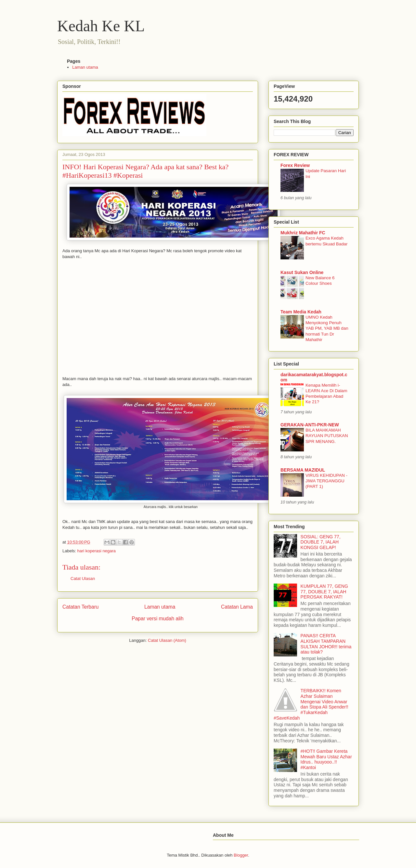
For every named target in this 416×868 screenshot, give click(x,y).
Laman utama (85, 67)
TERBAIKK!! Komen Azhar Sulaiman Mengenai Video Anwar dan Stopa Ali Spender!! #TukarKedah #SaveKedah (311, 704)
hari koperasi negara (97, 551)
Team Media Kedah (301, 312)
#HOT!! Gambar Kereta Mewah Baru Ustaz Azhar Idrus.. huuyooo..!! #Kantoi (326, 759)
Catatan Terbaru (81, 607)
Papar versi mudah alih (158, 619)
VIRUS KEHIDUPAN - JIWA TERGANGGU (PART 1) (326, 481)
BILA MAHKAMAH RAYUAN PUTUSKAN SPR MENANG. (327, 436)
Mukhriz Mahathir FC (303, 233)
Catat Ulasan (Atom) (167, 640)
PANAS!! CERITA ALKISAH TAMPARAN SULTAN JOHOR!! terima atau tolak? (326, 644)
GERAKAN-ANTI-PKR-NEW (310, 425)
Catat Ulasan (83, 579)
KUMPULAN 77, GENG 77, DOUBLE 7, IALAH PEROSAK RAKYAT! (324, 592)
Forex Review (295, 165)
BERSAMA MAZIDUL (303, 470)
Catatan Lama (237, 607)
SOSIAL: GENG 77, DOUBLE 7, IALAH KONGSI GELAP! (321, 542)
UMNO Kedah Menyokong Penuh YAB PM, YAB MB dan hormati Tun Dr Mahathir (327, 328)
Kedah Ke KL (101, 26)
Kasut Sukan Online (302, 272)
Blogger (241, 855)
